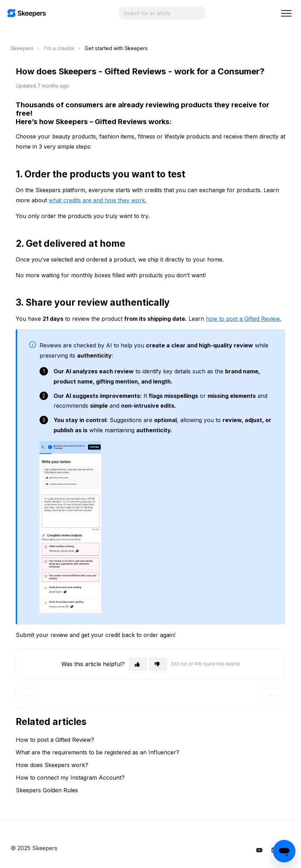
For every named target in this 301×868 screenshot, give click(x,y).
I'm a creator (59, 48)
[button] (286, 13)
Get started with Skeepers (116, 48)
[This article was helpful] (138, 664)
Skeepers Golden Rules (47, 790)
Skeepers (22, 48)
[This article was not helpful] (158, 664)
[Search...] (162, 13)
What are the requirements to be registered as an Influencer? (97, 752)
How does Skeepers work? (52, 765)
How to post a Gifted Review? (55, 740)
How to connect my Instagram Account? (70, 778)
